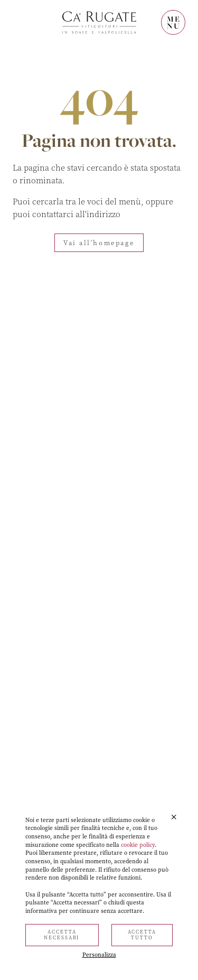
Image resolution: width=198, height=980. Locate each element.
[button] (174, 817)
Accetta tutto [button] (142, 935)
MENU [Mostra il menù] (174, 22)
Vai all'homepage (99, 243)
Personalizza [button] (99, 955)
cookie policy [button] (138, 845)
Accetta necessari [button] (62, 935)
